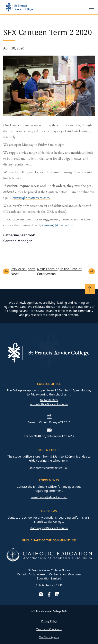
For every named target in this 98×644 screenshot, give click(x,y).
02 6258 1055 (49, 400)
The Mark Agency (49, 637)
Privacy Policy (49, 621)
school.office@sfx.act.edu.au (49, 404)
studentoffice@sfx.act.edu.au (49, 468)
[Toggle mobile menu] (91, 7)
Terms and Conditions (49, 629)
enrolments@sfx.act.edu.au (49, 497)
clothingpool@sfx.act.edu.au (49, 528)
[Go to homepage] (20, 7)
